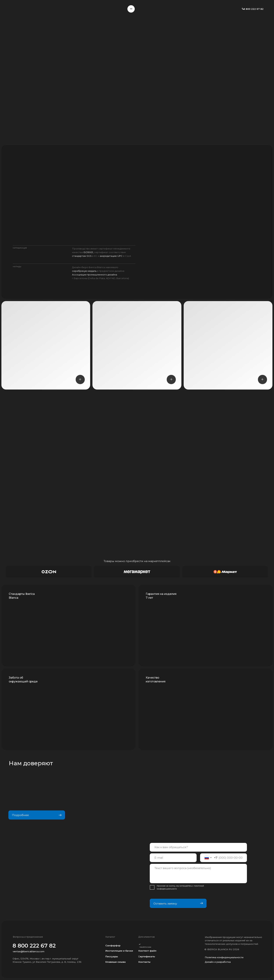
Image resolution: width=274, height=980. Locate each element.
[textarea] (198, 874)
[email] (173, 858)
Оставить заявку (178, 903)
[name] (198, 847)
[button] (131, 9)
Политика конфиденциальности (224, 957)
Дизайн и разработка (218, 962)
